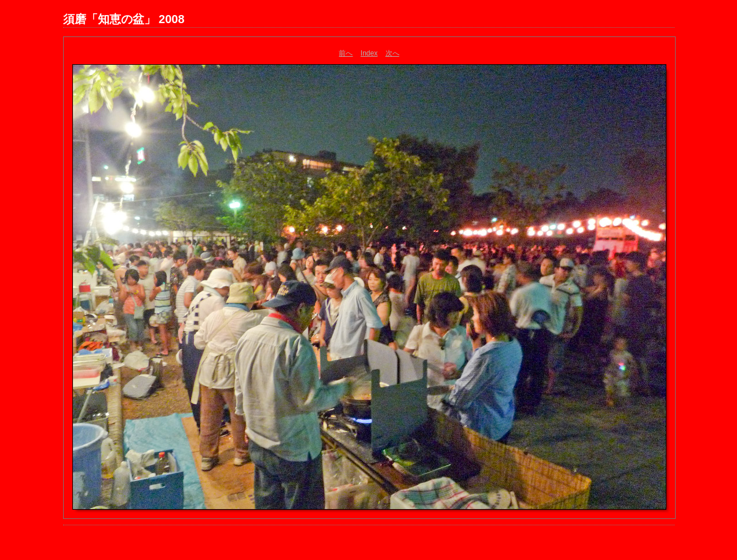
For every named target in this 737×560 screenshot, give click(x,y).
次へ (393, 53)
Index (369, 53)
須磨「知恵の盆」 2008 (124, 19)
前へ (346, 53)
